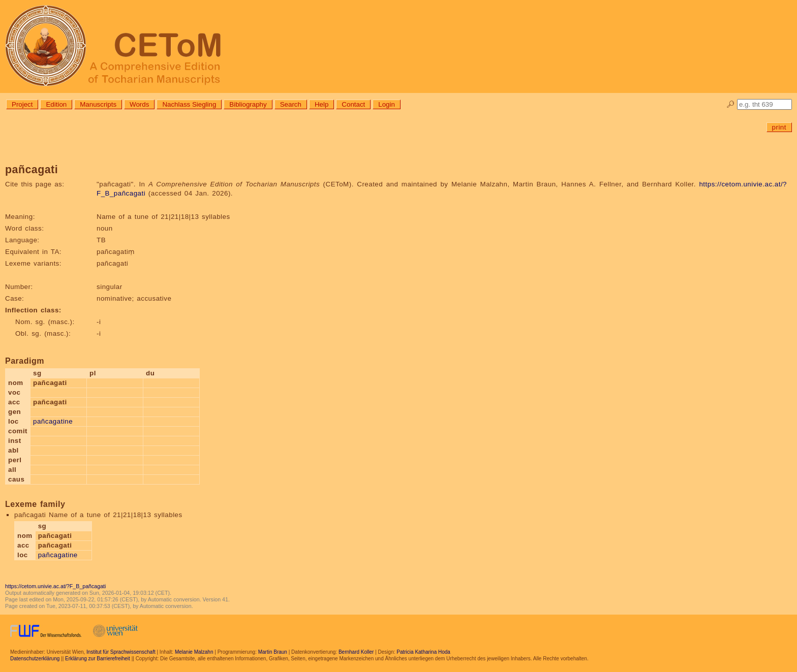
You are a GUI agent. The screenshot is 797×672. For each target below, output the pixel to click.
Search (291, 104)
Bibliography (248, 104)
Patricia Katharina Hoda (423, 652)
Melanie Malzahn (194, 652)
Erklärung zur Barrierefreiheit (98, 659)
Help (321, 104)
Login (387, 104)
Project (22, 104)
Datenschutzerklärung (35, 659)
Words (139, 104)
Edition (56, 104)
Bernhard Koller (356, 652)
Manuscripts (98, 104)
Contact (353, 104)
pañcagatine (53, 421)
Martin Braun (273, 652)
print (779, 127)
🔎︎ (731, 104)
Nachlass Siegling (189, 104)
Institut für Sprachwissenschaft (121, 652)
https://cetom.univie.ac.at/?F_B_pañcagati (55, 586)
